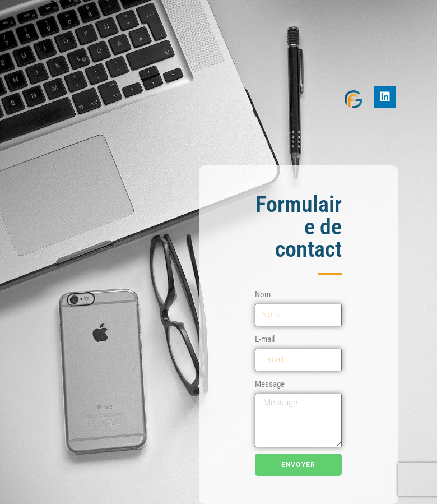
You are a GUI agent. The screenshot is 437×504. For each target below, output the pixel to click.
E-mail (265, 339)
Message (270, 384)
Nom (263, 294)
